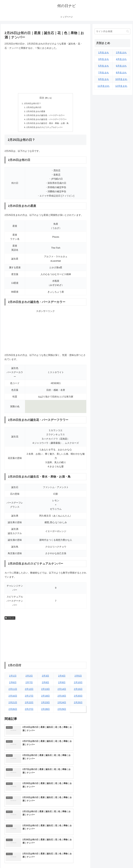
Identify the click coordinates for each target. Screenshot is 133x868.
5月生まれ (104, 66)
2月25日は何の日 (33, 108)
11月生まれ (104, 86)
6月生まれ (121, 66)
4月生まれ (121, 59)
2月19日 (62, 698)
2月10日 (78, 684)
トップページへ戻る (101, 860)
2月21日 (13, 704)
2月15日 (78, 691)
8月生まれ (121, 73)
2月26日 (13, 711)
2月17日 (29, 698)
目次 (42, 98)
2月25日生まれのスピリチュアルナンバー (44, 129)
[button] (128, 31)
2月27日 (29, 711)
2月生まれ (10, 620)
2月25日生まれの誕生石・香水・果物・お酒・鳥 (48, 125)
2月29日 (62, 711)
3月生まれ (104, 59)
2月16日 (13, 698)
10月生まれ (121, 79)
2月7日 (29, 684)
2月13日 (45, 691)
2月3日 (45, 678)
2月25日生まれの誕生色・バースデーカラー (46, 116)
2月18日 (45, 698)
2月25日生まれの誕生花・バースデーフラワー (47, 120)
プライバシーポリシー (121, 860)
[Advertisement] (45, 72)
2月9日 (62, 684)
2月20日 (78, 698)
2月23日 (45, 704)
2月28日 (45, 711)
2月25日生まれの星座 (35, 112)
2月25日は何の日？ (31, 104)
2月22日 (29, 704)
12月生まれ (121, 86)
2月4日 (62, 678)
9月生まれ (104, 79)
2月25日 (78, 704)
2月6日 (13, 684)
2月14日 (62, 691)
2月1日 (13, 678)
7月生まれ (104, 73)
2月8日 (45, 684)
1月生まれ (104, 53)
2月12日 (29, 691)
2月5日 (78, 678)
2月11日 (13, 691)
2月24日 (62, 704)
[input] (112, 31)
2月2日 (29, 678)
